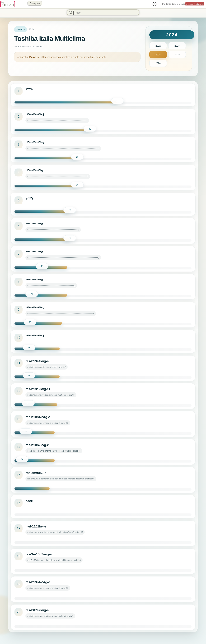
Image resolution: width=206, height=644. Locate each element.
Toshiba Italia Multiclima (49, 39)
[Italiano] (154, 4)
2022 (158, 46)
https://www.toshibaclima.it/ (29, 46)
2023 (177, 46)
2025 (177, 54)
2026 (158, 63)
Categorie (35, 3)
